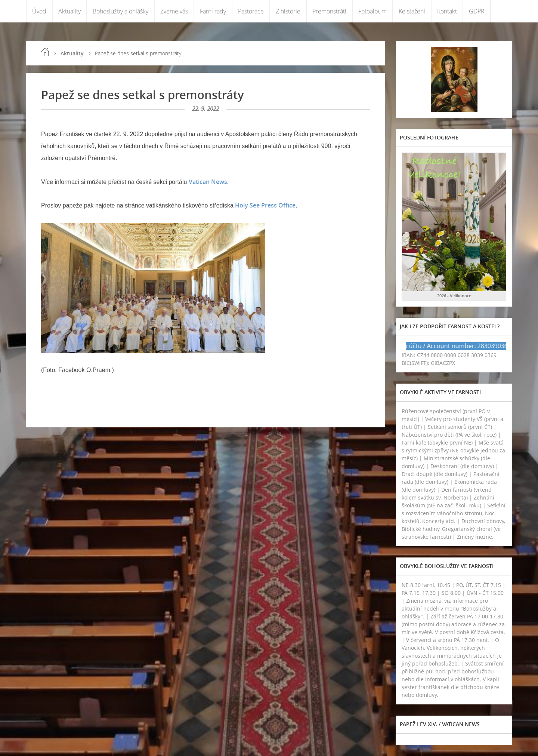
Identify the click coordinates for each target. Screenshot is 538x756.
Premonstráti (329, 11)
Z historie (288, 11)
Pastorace (251, 11)
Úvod (39, 11)
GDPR (477, 11)
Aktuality (69, 11)
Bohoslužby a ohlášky (120, 11)
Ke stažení (412, 11)
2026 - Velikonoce (454, 296)
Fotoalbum (372, 11)
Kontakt (447, 11)
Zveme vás (174, 11)
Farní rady (213, 11)
